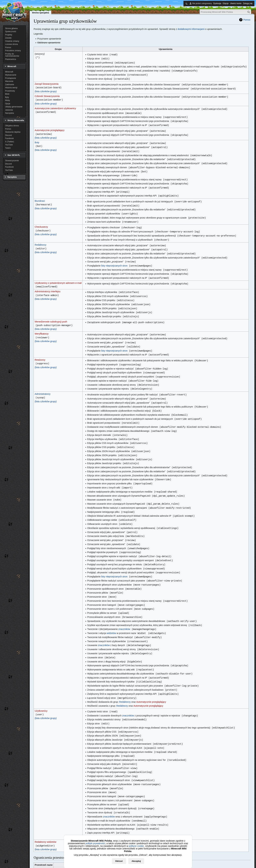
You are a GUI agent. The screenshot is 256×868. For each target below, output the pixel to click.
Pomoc (247, 20)
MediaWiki (40, 841)
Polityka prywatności (41, 862)
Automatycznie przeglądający (50, 128)
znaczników (124, 608)
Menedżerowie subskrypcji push (51, 313)
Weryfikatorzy (42, 324)
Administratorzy (43, 382)
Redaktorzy (41, 238)
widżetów (111, 612)
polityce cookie (136, 846)
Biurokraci (40, 196)
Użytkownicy (41, 687)
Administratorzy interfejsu (48, 283)
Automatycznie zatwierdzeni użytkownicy (55, 107)
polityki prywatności (95, 843)
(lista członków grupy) (46, 90)
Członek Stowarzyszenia (47, 95)
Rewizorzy (40, 350)
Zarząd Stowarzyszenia (47, 83)
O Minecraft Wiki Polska (62, 862)
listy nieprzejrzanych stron (114, 258)
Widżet (38, 846)
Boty (37, 140)
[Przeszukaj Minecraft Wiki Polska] (225, 12)
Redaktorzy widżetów (46, 813)
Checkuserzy (41, 221)
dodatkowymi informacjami (191, 29)
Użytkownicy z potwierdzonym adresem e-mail (58, 275)
